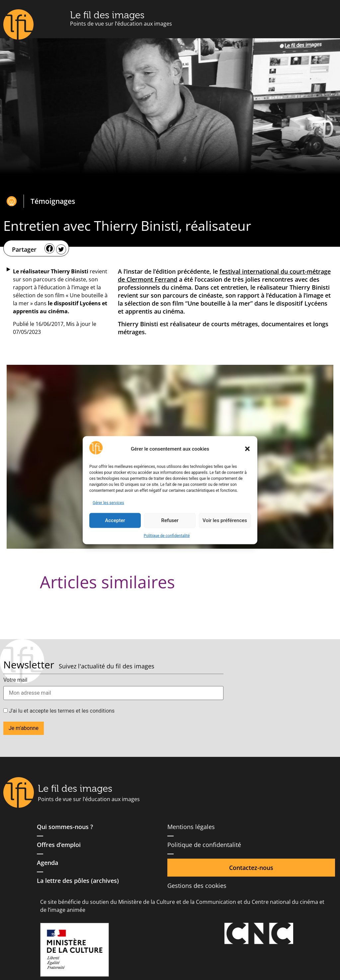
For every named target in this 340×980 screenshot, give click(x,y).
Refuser (170, 520)
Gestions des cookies (197, 886)
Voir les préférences (225, 520)
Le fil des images (107, 15)
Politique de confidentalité (167, 535)
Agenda (47, 863)
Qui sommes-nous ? (65, 827)
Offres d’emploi (59, 845)
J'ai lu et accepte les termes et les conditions (59, 711)
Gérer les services (108, 502)
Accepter (115, 520)
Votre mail (15, 680)
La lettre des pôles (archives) (78, 881)
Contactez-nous (251, 868)
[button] (247, 449)
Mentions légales (191, 827)
